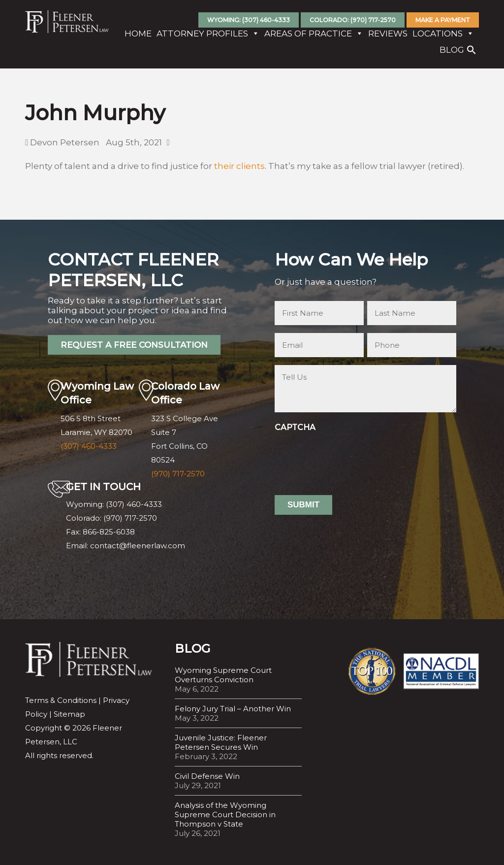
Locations (443, 34)
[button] (472, 53)
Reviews (388, 34)
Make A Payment (443, 20)
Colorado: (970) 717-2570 (353, 20)
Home (138, 34)
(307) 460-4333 (89, 446)
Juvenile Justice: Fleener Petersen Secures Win (221, 742)
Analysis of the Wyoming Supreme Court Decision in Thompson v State (225, 815)
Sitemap (69, 714)
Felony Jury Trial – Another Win (233, 709)
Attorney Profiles (208, 34)
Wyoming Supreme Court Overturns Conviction (223, 675)
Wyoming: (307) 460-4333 (249, 20)
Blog (452, 51)
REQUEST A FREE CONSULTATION (134, 345)
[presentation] (349, 455)
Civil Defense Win (207, 776)
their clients (239, 166)
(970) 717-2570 (178, 474)
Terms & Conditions (61, 700)
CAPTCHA (295, 427)
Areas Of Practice (314, 34)
